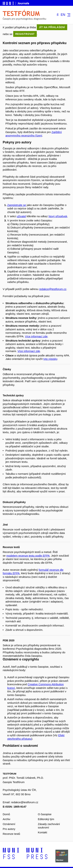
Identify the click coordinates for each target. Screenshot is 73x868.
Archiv (7, 819)
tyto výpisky (50, 359)
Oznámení (9, 824)
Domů (6, 814)
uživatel (21, 216)
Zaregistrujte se (17, 205)
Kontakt (42, 832)
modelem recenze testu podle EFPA (28, 556)
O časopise (45, 814)
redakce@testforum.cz (53, 289)
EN (63, 15)
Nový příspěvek (58, 216)
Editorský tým (46, 819)
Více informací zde (36, 336)
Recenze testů (11, 834)
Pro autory (9, 829)
